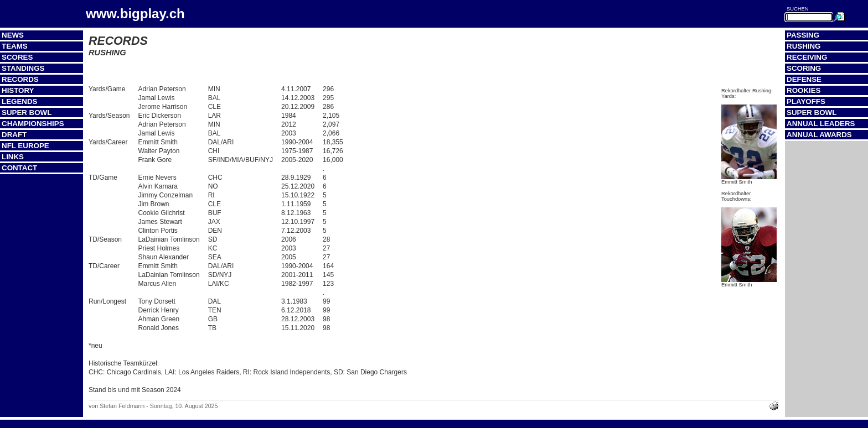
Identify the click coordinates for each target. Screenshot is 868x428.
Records (20, 79)
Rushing (804, 46)
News (13, 35)
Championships (33, 124)
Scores (17, 57)
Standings (23, 68)
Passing (803, 35)
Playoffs (806, 101)
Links (13, 157)
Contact (19, 168)
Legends (19, 101)
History (18, 90)
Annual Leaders (821, 124)
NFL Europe (25, 146)
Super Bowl (27, 113)
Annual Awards (819, 135)
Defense (804, 79)
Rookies (804, 90)
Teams (15, 46)
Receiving (807, 57)
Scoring (804, 68)
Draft (14, 135)
